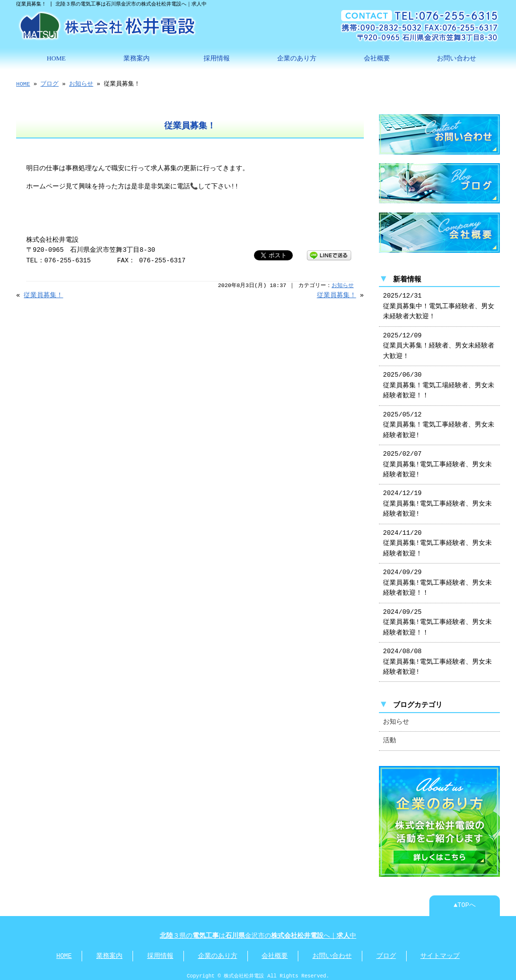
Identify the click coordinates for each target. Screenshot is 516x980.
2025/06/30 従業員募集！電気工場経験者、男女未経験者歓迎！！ (439, 381)
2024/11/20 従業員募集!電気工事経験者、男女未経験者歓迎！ (437, 540)
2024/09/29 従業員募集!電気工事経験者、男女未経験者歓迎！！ (437, 579)
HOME (56, 57)
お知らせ (81, 83)
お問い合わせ (457, 57)
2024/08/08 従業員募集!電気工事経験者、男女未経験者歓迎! (437, 658)
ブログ (49, 83)
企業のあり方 (297, 57)
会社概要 (377, 57)
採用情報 (217, 57)
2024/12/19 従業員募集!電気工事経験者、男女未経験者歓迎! (437, 500)
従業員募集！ (43, 295)
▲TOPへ (465, 900)
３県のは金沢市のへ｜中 (258, 931)
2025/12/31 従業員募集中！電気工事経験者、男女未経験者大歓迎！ (439, 302)
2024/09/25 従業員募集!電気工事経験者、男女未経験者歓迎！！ (437, 619)
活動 (390, 737)
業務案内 (137, 57)
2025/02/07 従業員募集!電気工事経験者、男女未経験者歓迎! (437, 461)
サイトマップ (440, 951)
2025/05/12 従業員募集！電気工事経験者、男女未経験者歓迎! (439, 421)
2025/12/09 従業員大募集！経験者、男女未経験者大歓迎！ (439, 342)
